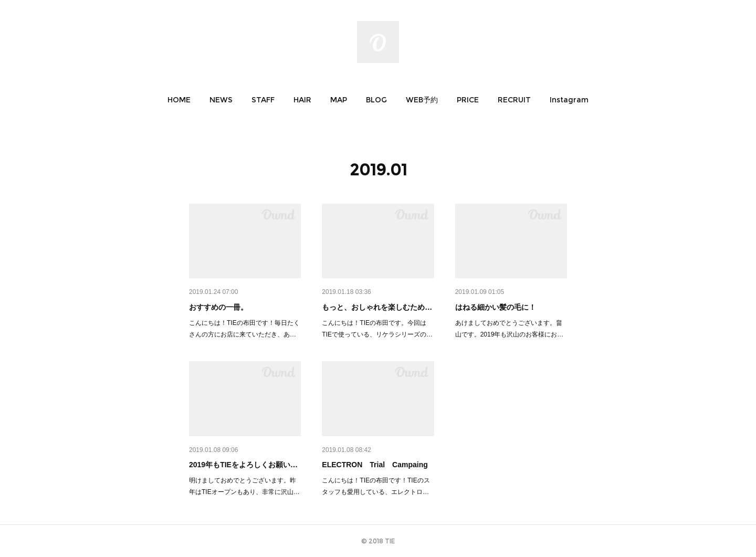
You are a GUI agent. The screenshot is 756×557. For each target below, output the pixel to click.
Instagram (569, 100)
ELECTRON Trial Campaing (375, 465)
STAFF (263, 100)
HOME (179, 100)
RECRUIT (514, 100)
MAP (339, 100)
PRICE (468, 100)
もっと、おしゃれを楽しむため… (377, 307)
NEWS (221, 100)
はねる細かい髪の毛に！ (496, 307)
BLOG (376, 100)
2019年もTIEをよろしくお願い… (243, 465)
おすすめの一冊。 (218, 307)
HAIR (302, 100)
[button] (179, 100)
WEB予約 (422, 100)
